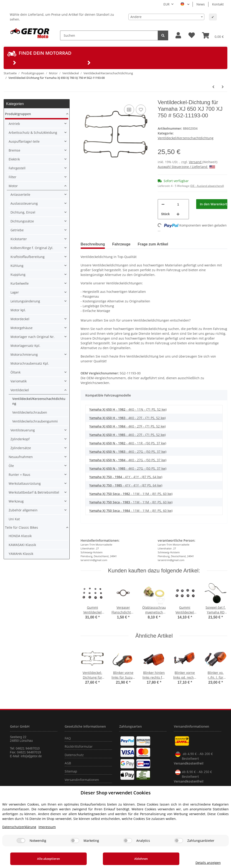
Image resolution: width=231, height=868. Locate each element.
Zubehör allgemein (23, 510)
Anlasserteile (20, 194)
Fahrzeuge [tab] (121, 244)
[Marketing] (75, 841)
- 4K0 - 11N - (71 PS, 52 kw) (128, 409)
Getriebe (17, 230)
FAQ (68, 738)
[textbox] (166, 17)
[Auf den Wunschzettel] (141, 110)
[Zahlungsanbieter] (179, 841)
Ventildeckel (20, 390)
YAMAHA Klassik (21, 554)
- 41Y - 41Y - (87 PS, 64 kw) (126, 477)
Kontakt (218, 4)
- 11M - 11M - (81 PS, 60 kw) (131, 494)
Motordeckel (20, 319)
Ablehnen (126, 859)
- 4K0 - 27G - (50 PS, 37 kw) (128, 452)
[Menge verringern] (163, 204)
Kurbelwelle (20, 283)
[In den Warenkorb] (212, 204)
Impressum (47, 827)
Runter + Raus (19, 475)
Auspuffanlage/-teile (24, 141)
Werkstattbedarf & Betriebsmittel (34, 492)
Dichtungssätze (22, 221)
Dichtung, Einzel (23, 212)
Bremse (14, 150)
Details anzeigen (198, 863)
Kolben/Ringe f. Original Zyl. (32, 248)
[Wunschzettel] (192, 35)
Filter (13, 177)
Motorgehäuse (22, 328)
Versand (196, 162)
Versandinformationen (82, 780)
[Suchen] (109, 35)
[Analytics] (128, 841)
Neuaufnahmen (21, 457)
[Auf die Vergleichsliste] (129, 110)
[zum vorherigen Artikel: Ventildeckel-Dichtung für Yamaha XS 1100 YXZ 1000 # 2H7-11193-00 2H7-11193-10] (213, 87)
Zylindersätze (21, 448)
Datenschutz (74, 755)
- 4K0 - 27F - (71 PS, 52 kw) (127, 418)
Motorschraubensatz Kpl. (30, 363)
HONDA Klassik (20, 536)
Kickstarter (19, 239)
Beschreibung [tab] (93, 244)
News (201, 4)
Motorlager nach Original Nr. (33, 337)
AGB (68, 763)
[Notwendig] (21, 841)
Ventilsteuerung (23, 430)
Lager (15, 292)
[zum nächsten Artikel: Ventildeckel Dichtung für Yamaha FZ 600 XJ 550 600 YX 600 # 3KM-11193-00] (223, 87)
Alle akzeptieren (43, 859)
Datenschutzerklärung (19, 827)
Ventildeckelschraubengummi (35, 421)
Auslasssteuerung (24, 203)
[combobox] (166, 17)
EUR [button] (166, 4)
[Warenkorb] (213, 35)
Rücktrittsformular (79, 746)
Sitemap (71, 771)
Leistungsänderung (25, 301)
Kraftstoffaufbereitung (28, 257)
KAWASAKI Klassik (22, 545)
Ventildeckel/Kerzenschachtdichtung (186, 138)
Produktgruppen (18, 114)
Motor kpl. (18, 310)
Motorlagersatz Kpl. (25, 346)
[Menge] (178, 204)
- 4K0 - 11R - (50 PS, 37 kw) (128, 443)
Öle (11, 466)
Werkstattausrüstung (25, 483)
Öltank (15, 372)
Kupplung (18, 274)
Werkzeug (16, 501)
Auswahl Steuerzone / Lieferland (186, 167)
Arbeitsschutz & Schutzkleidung (33, 133)
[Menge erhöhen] (178, 214)
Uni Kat (14, 519)
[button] (178, 35)
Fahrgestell (17, 168)
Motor (13, 186)
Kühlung (17, 266)
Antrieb (14, 124)
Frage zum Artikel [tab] (153, 244)
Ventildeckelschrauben (30, 412)
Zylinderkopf (20, 439)
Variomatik (19, 381)
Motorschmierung (24, 354)
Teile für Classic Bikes (22, 527)
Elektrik (14, 159)
